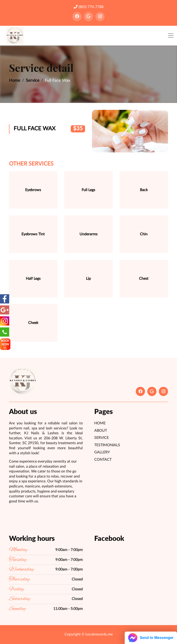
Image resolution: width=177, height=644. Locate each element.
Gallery (102, 452)
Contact (103, 460)
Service (33, 81)
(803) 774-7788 (89, 7)
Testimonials (107, 445)
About (101, 431)
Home (15, 81)
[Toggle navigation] (171, 36)
